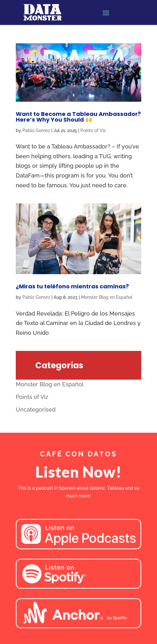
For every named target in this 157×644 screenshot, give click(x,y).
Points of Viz (93, 130)
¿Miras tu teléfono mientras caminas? (72, 286)
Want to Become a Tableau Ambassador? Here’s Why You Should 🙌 (78, 117)
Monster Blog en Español (107, 297)
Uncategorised (36, 409)
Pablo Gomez (36, 130)
